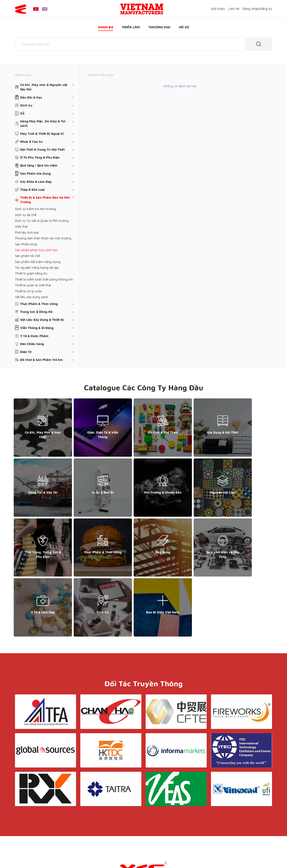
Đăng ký (266, 9)
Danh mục (23, 75)
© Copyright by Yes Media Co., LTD (40, 856)
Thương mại (159, 27)
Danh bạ (106, 27)
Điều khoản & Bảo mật (145, 816)
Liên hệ (234, 9)
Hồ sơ (184, 27)
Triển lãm (131, 27)
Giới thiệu (218, 9)
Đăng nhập (251, 9)
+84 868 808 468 (30, 820)
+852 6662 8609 (227, 820)
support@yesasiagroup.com (37, 824)
